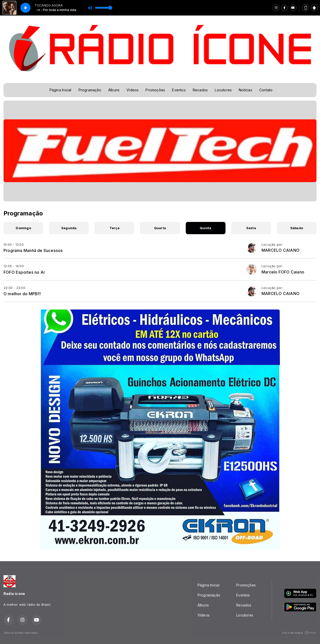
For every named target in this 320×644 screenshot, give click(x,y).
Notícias (245, 90)
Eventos (179, 90)
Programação (90, 90)
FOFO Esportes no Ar (24, 272)
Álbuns (114, 90)
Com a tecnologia (299, 633)
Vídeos (132, 90)
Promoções (155, 90)
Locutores (223, 90)
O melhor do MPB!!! (22, 294)
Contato (266, 90)
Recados (200, 90)
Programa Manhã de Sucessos (33, 250)
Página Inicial (60, 90)
